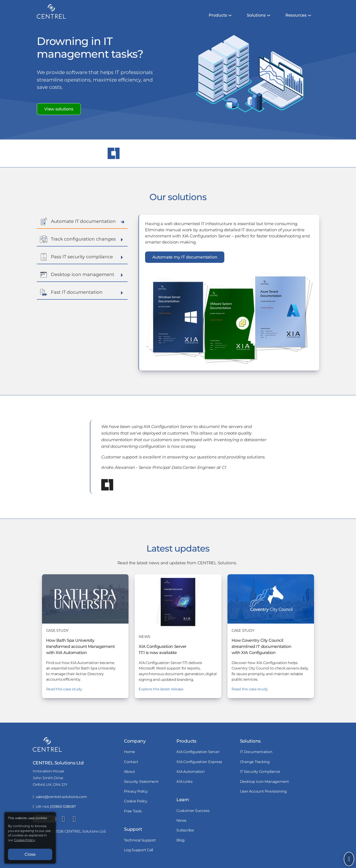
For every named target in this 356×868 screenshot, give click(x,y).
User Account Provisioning (263, 791)
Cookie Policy (136, 801)
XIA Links (184, 781)
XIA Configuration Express (199, 762)
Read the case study (64, 689)
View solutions (59, 109)
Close (30, 854)
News (181, 820)
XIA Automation (191, 771)
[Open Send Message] (349, 859)
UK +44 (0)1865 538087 (54, 806)
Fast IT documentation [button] (82, 292)
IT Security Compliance (260, 771)
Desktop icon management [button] (82, 275)
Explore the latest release (161, 689)
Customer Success (193, 811)
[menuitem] (218, 15)
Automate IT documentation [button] (82, 221)
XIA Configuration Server (198, 752)
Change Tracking (255, 762)
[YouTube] (74, 819)
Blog (180, 840)
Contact (131, 762)
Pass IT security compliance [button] (82, 257)
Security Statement (141, 781)
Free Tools (133, 811)
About (130, 771)
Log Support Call (138, 850)
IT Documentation (256, 752)
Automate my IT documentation (185, 257)
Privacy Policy (136, 791)
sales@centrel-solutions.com (60, 797)
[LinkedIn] (63, 819)
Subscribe (185, 830)
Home (130, 752)
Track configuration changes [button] (82, 239)
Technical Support (140, 840)
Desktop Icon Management (265, 781)
